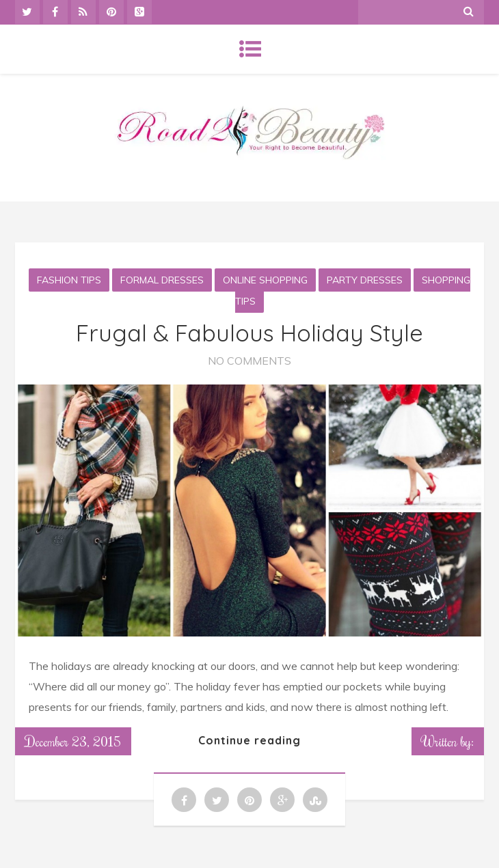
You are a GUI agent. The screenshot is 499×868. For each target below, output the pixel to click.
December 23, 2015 (73, 741)
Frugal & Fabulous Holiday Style (249, 333)
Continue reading (249, 740)
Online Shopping (265, 280)
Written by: (448, 741)
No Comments (249, 361)
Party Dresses (365, 280)
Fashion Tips (69, 280)
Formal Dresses (162, 280)
